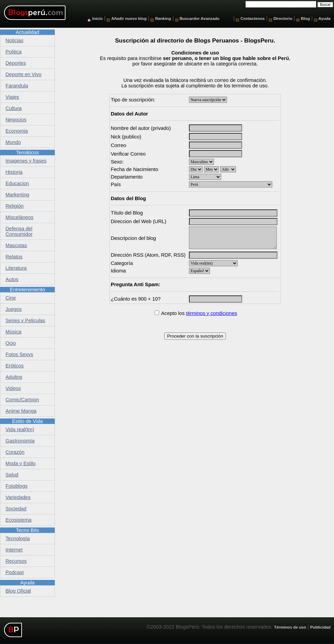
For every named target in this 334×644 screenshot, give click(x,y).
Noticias (14, 40)
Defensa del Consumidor (19, 231)
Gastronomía (20, 441)
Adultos (14, 377)
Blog (306, 18)
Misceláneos (19, 217)
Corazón (15, 452)
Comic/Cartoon (22, 400)
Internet (14, 550)
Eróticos (15, 366)
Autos (12, 279)
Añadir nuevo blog (129, 18)
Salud (12, 475)
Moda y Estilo (21, 463)
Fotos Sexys (19, 354)
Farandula (17, 86)
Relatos (14, 257)
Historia (14, 172)
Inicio (98, 18)
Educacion (17, 183)
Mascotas (16, 245)
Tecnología (18, 538)
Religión (15, 206)
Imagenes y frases (26, 161)
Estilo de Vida (27, 421)
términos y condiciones (211, 313)
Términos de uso (290, 627)
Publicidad (320, 627)
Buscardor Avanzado (200, 18)
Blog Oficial (18, 591)
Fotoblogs (16, 486)
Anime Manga (21, 411)
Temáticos (27, 153)
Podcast (15, 572)
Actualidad (27, 32)
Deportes (16, 63)
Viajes (12, 97)
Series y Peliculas (25, 320)
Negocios (16, 120)
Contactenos (253, 18)
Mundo (13, 142)
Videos (13, 388)
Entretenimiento (28, 290)
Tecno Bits (27, 530)
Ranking (163, 18)
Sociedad (16, 509)
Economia (17, 131)
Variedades (18, 497)
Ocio (11, 343)
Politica (14, 52)
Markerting (17, 195)
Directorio (283, 18)
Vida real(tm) (20, 429)
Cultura (14, 108)
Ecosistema (19, 520)
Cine (11, 298)
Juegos (14, 309)
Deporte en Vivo (23, 74)
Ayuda (325, 18)
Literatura (16, 268)
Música (13, 332)
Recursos (16, 561)
